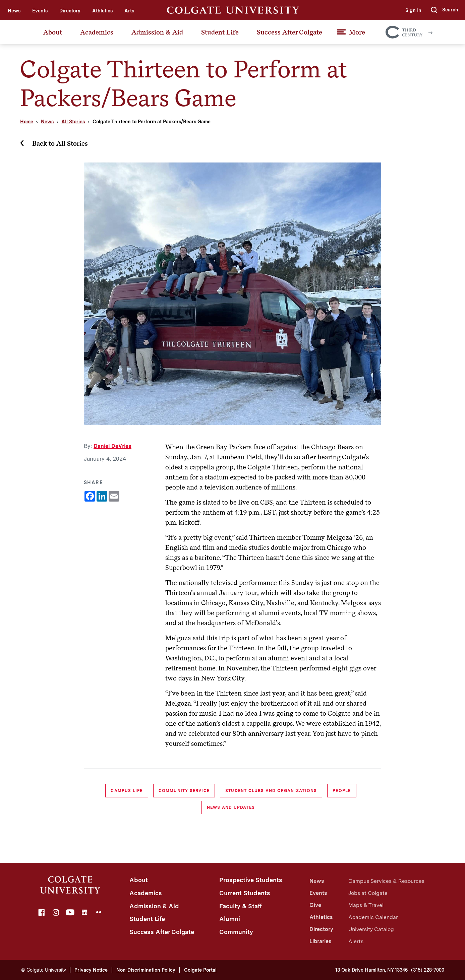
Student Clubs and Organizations (271, 791)
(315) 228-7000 (428, 970)
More (357, 32)
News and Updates (231, 807)
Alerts (356, 941)
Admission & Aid (157, 32)
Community (236, 932)
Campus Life (127, 791)
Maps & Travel (366, 905)
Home (27, 122)
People (342, 791)
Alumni (230, 919)
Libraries (320, 941)
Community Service (184, 791)
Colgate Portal (200, 970)
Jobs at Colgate (368, 893)
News (14, 11)
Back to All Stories (60, 143)
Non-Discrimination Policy (146, 970)
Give (315, 905)
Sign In (413, 10)
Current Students (245, 893)
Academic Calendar (373, 917)
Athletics (102, 11)
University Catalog (371, 929)
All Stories (73, 122)
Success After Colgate (289, 32)
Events (40, 11)
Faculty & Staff (241, 906)
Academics (97, 32)
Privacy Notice (91, 970)
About (53, 32)
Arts (129, 11)
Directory (70, 11)
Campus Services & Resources (386, 881)
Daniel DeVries (112, 446)
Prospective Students (251, 880)
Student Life (220, 32)
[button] (445, 10)
